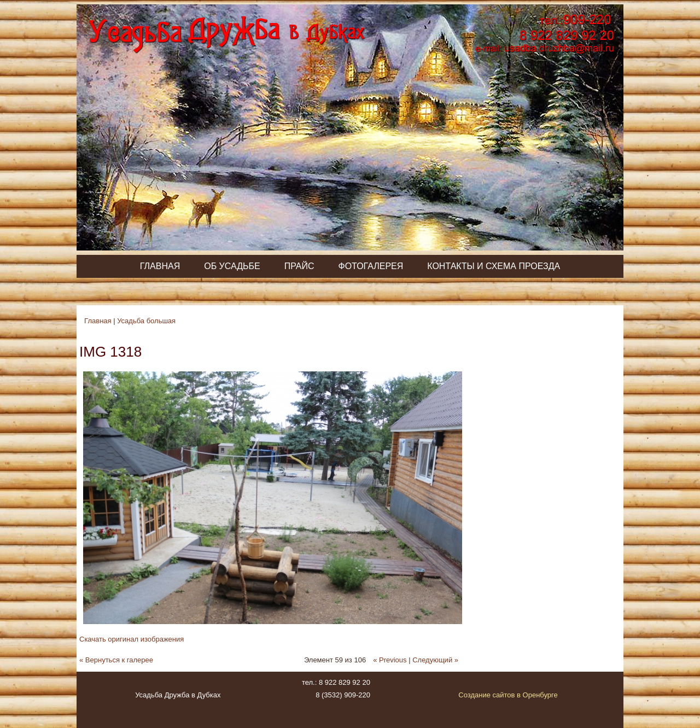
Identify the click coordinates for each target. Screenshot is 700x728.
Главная (160, 266)
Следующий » (435, 660)
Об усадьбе (232, 266)
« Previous (390, 660)
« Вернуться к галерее (116, 660)
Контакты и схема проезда (494, 266)
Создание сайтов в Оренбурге (508, 695)
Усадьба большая (146, 321)
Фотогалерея (371, 266)
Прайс (299, 266)
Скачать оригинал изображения (132, 639)
